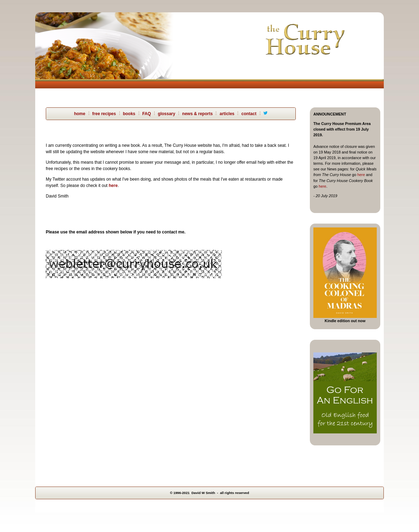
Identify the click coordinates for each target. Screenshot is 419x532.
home (80, 114)
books (129, 114)
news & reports (197, 114)
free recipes (104, 114)
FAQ (147, 114)
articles (227, 114)
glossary (166, 114)
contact (249, 114)
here (361, 175)
